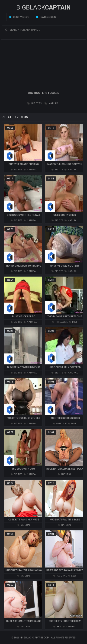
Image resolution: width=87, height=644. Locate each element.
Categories (46, 17)
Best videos (19, 17)
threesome (60, 322)
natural (52, 104)
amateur (60, 424)
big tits (35, 104)
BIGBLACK (43, 7)
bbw (72, 576)
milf (73, 322)
